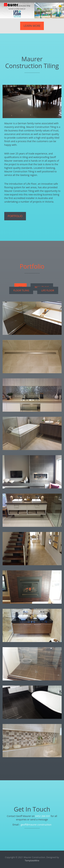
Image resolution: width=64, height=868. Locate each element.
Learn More (32, 26)
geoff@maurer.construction (36, 825)
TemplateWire (32, 860)
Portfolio (15, 216)
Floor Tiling (21, 290)
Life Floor (48, 290)
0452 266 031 (43, 816)
